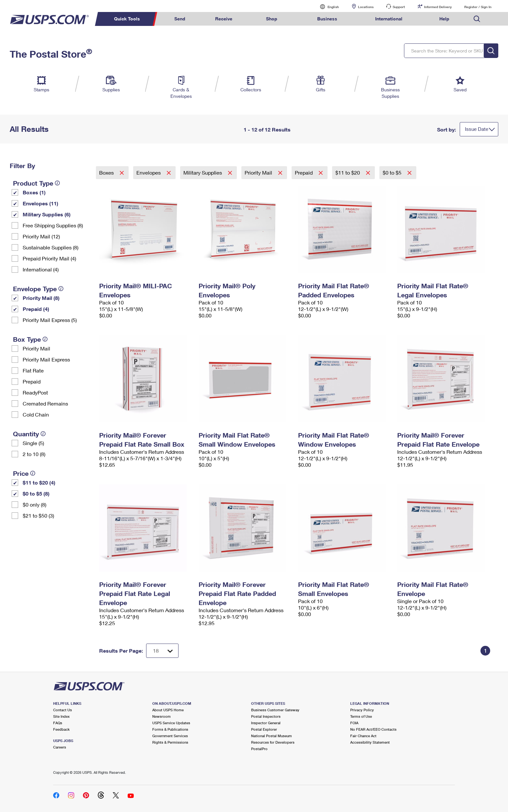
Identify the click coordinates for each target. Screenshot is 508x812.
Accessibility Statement (370, 742)
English (327, 7)
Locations (366, 7)
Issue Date (477, 129)
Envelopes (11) (40, 203)
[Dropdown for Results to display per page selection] (162, 651)
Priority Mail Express (46, 359)
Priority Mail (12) (41, 236)
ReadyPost (35, 392)
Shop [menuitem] (272, 19)
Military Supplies (203, 172)
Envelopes (149, 172)
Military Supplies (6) (47, 214)
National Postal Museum (271, 736)
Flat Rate (33, 370)
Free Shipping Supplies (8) (53, 225)
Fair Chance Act (363, 736)
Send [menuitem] (180, 19)
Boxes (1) (34, 192)
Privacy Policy (362, 710)
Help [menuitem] (444, 19)
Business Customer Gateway (275, 710)
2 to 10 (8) (34, 454)
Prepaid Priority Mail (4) (49, 258)
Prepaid (32, 381)
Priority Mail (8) (41, 298)
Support (399, 7)
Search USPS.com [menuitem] (477, 19)
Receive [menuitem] (224, 19)
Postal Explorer (264, 729)
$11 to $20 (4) (39, 482)
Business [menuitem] (327, 19)
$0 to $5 (393, 172)
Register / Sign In (478, 7)
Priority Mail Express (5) (50, 320)
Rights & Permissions (170, 742)
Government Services (170, 736)
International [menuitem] (389, 19)
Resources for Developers (273, 742)
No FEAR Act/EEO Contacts (373, 729)
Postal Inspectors (266, 716)
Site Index (61, 716)
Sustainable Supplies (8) (51, 247)
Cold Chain (36, 414)
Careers (60, 747)
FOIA (354, 723)
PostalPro (259, 749)
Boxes (107, 172)
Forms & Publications (170, 729)
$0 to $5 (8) (36, 493)
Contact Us (63, 710)
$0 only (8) (35, 504)
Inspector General (266, 723)
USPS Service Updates (171, 723)
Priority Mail (36, 348)
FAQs (58, 723)
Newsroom (162, 716)
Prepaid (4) (36, 309)
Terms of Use (361, 716)
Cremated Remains (45, 403)
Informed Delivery (438, 7)
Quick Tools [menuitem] (127, 19)
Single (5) (33, 443)
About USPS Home (168, 710)
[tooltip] (57, 183)
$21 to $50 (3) (38, 515)
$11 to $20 (348, 172)
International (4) (41, 269)
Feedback (61, 729)
